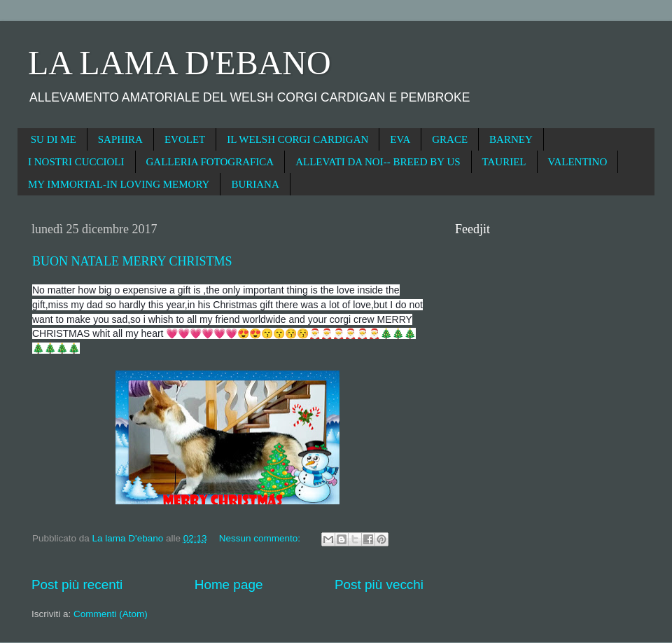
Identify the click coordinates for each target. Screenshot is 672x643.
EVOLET (185, 139)
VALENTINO (578, 162)
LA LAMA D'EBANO (180, 63)
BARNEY (511, 139)
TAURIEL (504, 162)
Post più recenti (77, 585)
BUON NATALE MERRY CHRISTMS (132, 261)
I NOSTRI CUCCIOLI (76, 162)
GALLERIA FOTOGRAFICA (210, 162)
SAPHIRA (120, 139)
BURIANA (255, 184)
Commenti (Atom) (111, 614)
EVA (400, 139)
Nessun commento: (261, 538)
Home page (229, 585)
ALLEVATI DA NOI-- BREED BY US (378, 162)
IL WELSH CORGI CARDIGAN (297, 139)
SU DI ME (54, 139)
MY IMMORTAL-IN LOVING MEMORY (119, 184)
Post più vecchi (379, 585)
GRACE (450, 139)
